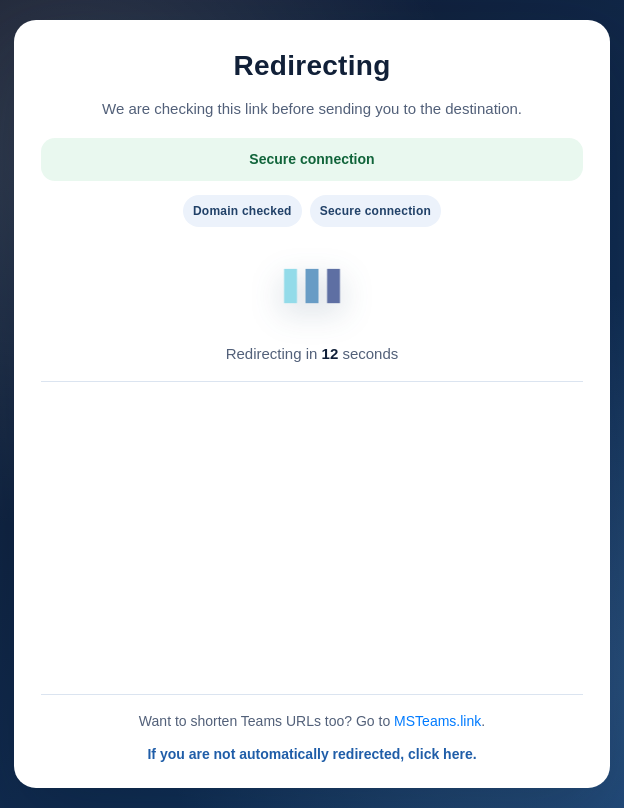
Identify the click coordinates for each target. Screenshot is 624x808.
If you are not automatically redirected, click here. (311, 754)
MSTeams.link (437, 721)
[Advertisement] (312, 538)
